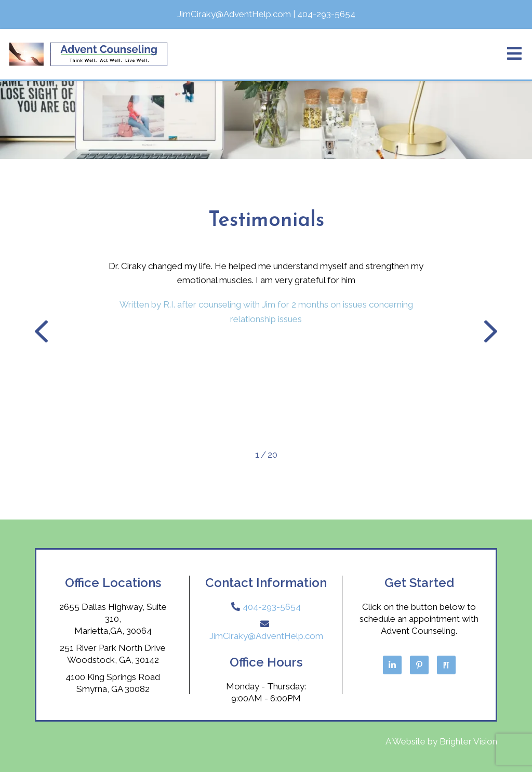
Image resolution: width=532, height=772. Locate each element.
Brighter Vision (468, 741)
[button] (41, 334)
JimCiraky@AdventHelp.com (266, 636)
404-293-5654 (272, 607)
